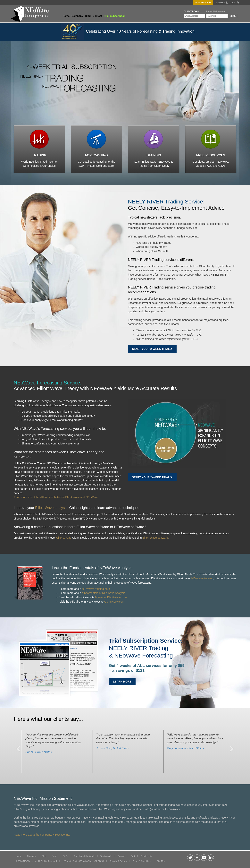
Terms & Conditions (142, 861)
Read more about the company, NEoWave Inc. (42, 835)
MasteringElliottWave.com (111, 597)
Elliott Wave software (155, 538)
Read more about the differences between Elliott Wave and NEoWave (56, 497)
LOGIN (233, 16)
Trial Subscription (115, 16)
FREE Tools (203, 3)
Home (66, 16)
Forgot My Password (216, 11)
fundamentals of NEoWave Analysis (103, 593)
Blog (88, 16)
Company (77, 16)
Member (222, 3)
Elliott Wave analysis (51, 508)
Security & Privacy (118, 861)
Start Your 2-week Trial (152, 349)
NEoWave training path (96, 589)
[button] (19, 748)
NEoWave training (202, 578)
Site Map (161, 861)
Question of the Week (84, 856)
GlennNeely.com (114, 602)
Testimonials (106, 856)
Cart (235, 3)
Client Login (146, 856)
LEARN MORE (122, 682)
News (54, 856)
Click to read (64, 538)
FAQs (66, 856)
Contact (97, 16)
